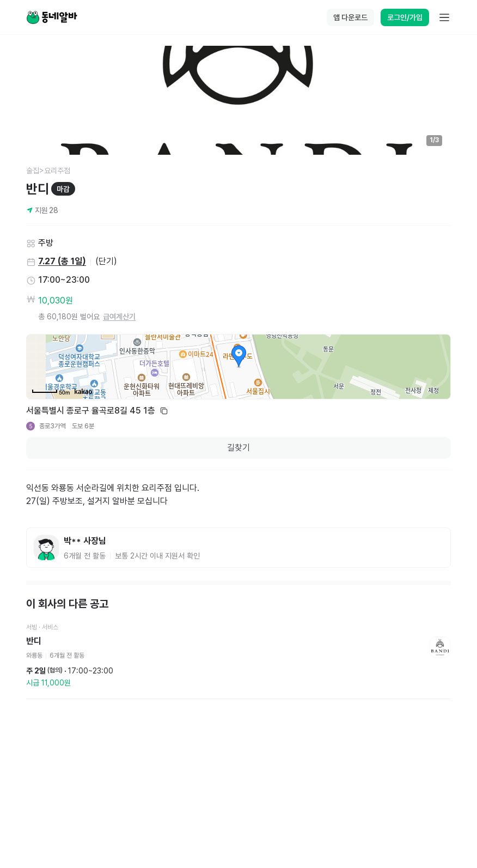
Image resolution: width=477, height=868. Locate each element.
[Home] (52, 17)
